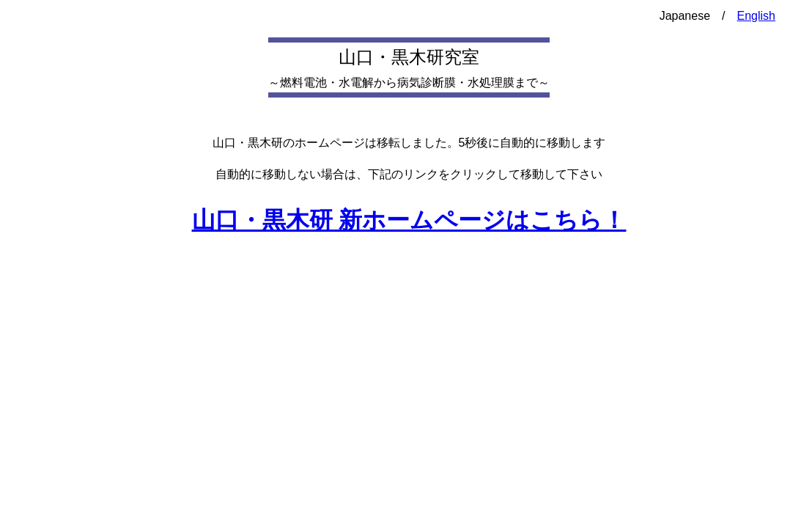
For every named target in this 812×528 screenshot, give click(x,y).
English (756, 16)
